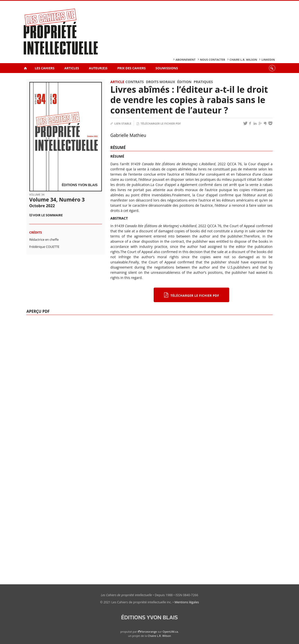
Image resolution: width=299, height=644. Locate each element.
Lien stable (121, 123)
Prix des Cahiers (131, 68)
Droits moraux (160, 82)
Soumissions (167, 68)
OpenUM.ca (170, 632)
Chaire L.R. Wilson (243, 60)
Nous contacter (213, 60)
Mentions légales (187, 602)
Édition (184, 82)
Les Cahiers (45, 68)
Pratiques (203, 82)
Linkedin (268, 60)
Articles (72, 68)
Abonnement (186, 60)
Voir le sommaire (48, 215)
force (149, 632)
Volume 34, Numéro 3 (57, 202)
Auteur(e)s (98, 68)
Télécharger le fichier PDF (159, 123)
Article (117, 82)
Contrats (135, 82)
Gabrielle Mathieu (128, 135)
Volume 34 (37, 194)
